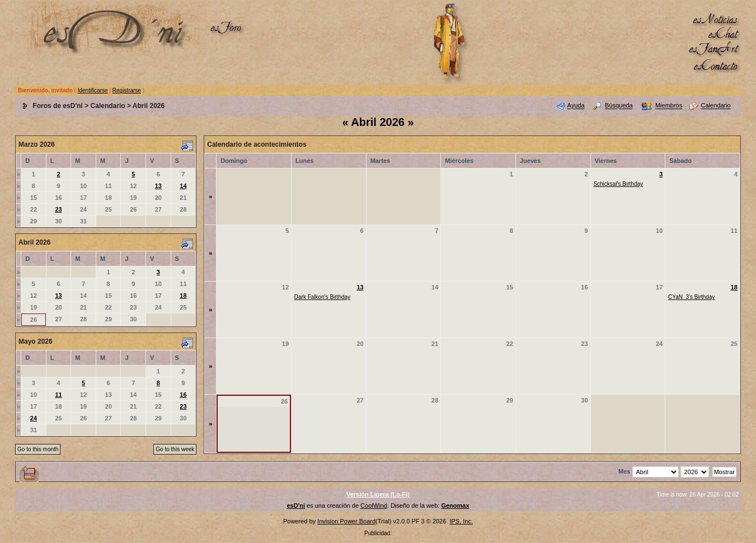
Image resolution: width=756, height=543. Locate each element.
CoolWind (374, 505)
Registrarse (127, 90)
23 (58, 209)
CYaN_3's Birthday (691, 297)
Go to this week (175, 449)
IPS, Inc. (461, 521)
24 (34, 418)
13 (158, 186)
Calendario (108, 106)
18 (183, 296)
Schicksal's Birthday (618, 184)
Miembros (669, 106)
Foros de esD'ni (58, 106)
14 (183, 186)
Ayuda (576, 106)
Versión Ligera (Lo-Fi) (378, 494)
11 (58, 395)
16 (183, 395)
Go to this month (38, 449)
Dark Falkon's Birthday (322, 297)
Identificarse (93, 90)
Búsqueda (619, 106)
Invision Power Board (346, 521)
